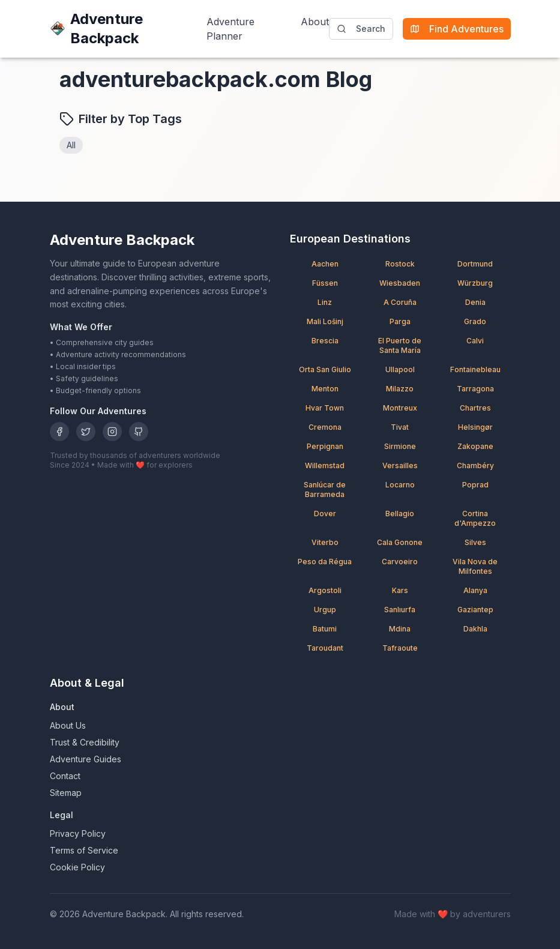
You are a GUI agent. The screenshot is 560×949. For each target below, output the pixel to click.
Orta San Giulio (325, 369)
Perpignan (325, 446)
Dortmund (475, 264)
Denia (475, 302)
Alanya (475, 590)
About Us (68, 725)
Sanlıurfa (400, 610)
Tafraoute (400, 648)
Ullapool (400, 369)
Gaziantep (475, 610)
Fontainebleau (475, 369)
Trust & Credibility (85, 742)
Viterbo (325, 542)
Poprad (475, 485)
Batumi (325, 629)
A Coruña (400, 302)
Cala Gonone (400, 542)
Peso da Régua (325, 562)
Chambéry (475, 465)
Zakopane (475, 446)
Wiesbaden (400, 283)
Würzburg (475, 283)
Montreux (400, 408)
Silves (475, 542)
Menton (325, 389)
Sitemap (66, 793)
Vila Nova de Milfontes (475, 566)
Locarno (400, 485)
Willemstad (325, 465)
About (315, 22)
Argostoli (325, 590)
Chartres (475, 408)
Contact (65, 776)
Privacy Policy (78, 833)
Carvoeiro (400, 562)
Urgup (325, 610)
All (71, 145)
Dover (325, 514)
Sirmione (400, 446)
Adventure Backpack (96, 29)
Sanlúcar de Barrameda (325, 490)
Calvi (475, 341)
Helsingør (475, 427)
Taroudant (325, 648)
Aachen (325, 264)
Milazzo (400, 389)
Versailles (400, 465)
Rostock (400, 264)
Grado (475, 321)
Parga (400, 321)
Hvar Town (325, 408)
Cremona (325, 427)
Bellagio (400, 514)
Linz (325, 302)
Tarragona (475, 389)
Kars (400, 590)
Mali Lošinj (325, 321)
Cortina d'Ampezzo (475, 518)
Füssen (325, 283)
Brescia (325, 341)
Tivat (400, 427)
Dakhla (475, 629)
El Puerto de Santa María (400, 345)
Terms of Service (84, 850)
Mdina (400, 629)
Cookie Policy (77, 867)
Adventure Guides (86, 759)
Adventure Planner (230, 29)
